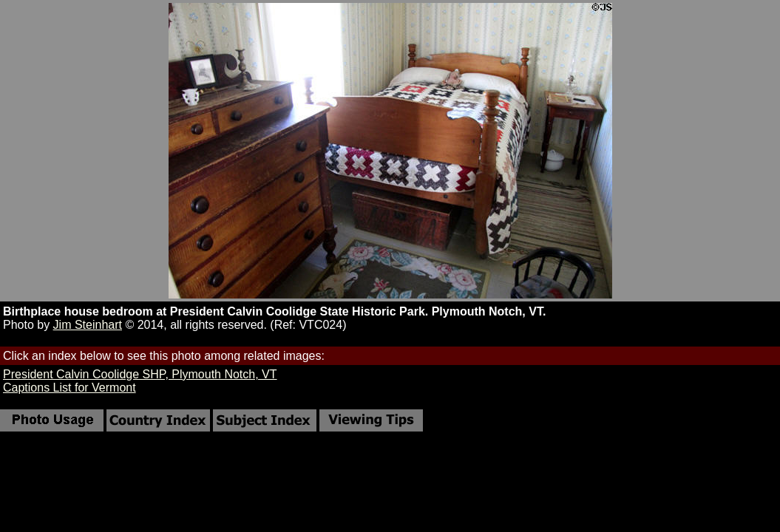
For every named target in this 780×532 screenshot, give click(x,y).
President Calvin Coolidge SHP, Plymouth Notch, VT (140, 374)
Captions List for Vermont (69, 388)
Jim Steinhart (88, 325)
